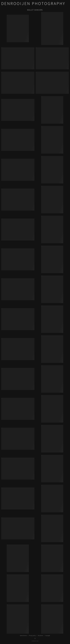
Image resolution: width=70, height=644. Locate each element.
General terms (23, 636)
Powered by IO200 (35, 641)
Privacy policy (32, 636)
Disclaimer (41, 636)
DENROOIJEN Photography (33, 4)
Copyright (48, 636)
